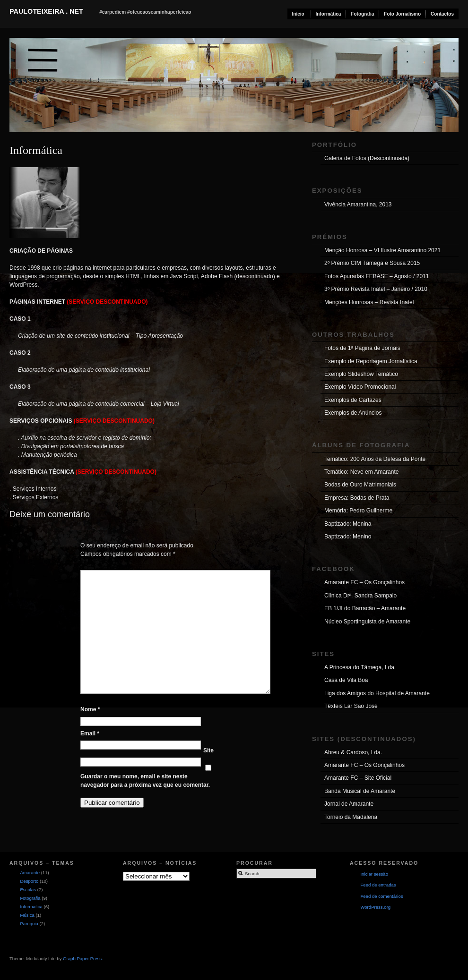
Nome (90, 709)
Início (298, 14)
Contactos (442, 14)
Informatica (31, 907)
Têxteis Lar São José (351, 706)
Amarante (30, 873)
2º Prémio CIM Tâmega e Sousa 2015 (372, 263)
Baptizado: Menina (348, 524)
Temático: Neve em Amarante (361, 472)
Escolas (28, 890)
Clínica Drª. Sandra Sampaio (360, 596)
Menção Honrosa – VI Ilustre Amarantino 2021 (382, 250)
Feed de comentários (381, 896)
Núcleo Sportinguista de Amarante (367, 622)
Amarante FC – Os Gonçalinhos (364, 582)
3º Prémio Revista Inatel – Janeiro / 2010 (376, 289)
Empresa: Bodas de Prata (357, 498)
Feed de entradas (378, 885)
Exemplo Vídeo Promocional (360, 387)
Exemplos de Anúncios (353, 413)
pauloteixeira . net (46, 11)
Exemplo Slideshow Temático (361, 374)
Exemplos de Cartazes (353, 400)
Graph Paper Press (82, 959)
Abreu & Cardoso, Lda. (353, 752)
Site (208, 750)
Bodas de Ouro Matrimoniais (360, 485)
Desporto (29, 881)
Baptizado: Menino (348, 537)
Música (27, 915)
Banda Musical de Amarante (360, 791)
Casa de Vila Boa (346, 680)
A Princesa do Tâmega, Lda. (360, 667)
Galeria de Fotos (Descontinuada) (367, 158)
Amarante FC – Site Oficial (358, 778)
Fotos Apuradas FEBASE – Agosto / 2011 (377, 276)
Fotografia (362, 14)
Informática (329, 14)
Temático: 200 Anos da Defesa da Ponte (375, 459)
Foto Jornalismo (402, 14)
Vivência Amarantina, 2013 (358, 205)
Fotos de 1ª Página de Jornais (362, 348)
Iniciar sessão (374, 874)
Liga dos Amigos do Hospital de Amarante (377, 693)
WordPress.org (375, 907)
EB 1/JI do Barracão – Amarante (365, 608)
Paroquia (29, 924)
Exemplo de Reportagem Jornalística (371, 361)
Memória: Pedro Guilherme (358, 511)
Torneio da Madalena (351, 817)
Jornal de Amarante (349, 804)
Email (90, 733)
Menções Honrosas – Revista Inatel (369, 302)
